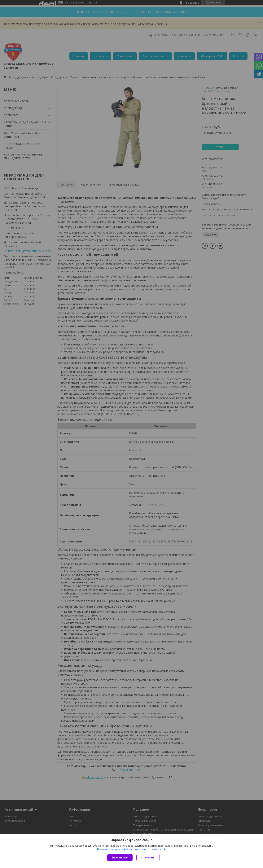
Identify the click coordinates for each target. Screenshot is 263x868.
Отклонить (148, 858)
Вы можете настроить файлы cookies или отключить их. (130, 849)
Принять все (120, 858)
